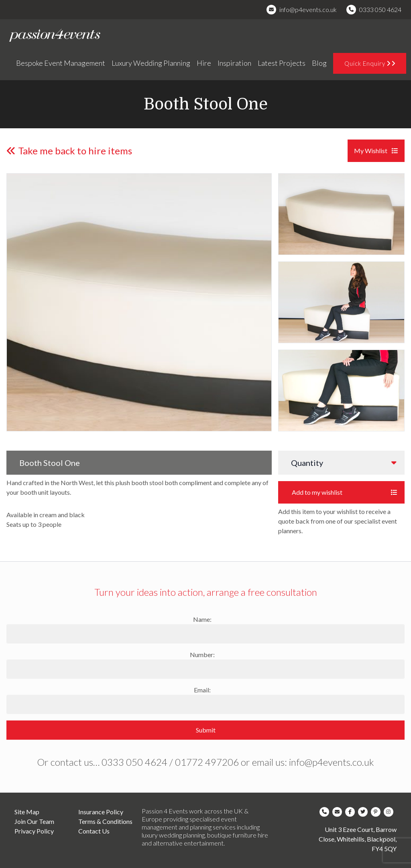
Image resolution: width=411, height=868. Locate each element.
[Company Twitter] (364, 812)
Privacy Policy (34, 831)
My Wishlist (376, 151)
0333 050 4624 (380, 9)
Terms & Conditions (105, 821)
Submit (206, 730)
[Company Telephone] (326, 812)
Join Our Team (34, 821)
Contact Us (94, 831)
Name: (202, 619)
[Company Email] (339, 812)
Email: (202, 690)
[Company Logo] (54, 35)
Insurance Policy (101, 812)
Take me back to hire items (69, 151)
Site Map (27, 812)
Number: (202, 655)
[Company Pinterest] (377, 812)
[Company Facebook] (352, 812)
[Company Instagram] (390, 812)
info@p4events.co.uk (308, 9)
